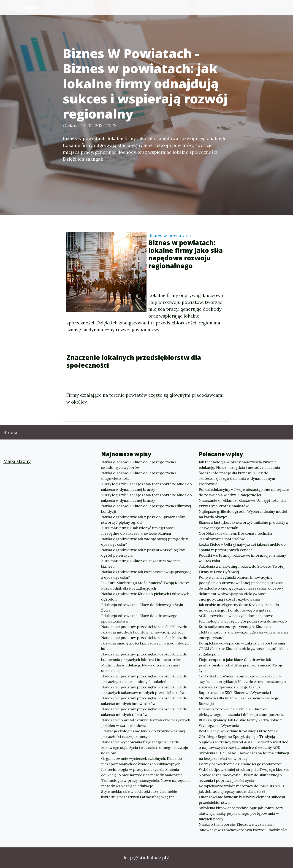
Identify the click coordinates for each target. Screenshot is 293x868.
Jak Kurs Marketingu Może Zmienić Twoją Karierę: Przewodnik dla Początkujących (145, 585)
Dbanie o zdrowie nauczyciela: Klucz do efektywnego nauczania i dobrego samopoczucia (241, 712)
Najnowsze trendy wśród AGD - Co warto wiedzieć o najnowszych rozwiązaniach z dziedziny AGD (243, 745)
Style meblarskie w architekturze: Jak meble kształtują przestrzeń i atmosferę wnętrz (139, 794)
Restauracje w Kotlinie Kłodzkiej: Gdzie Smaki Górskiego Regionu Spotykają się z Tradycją (239, 734)
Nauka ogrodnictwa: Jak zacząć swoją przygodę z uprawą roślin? (145, 542)
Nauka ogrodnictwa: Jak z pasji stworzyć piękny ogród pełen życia (143, 553)
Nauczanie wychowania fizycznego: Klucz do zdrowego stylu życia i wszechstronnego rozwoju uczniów (145, 747)
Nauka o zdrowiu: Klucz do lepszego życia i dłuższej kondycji (146, 509)
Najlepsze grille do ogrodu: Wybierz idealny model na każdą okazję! (243, 514)
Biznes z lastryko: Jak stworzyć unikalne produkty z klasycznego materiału (243, 525)
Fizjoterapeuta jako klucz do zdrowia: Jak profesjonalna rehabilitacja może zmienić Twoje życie (241, 665)
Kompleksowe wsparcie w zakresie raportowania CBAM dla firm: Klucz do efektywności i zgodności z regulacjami (244, 649)
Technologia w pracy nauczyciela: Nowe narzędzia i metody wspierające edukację (146, 783)
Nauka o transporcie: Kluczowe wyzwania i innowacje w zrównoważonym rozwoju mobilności (243, 827)
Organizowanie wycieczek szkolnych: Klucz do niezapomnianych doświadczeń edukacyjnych (142, 761)
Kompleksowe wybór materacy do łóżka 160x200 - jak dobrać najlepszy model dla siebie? (243, 789)
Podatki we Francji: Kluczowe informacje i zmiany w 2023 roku (242, 558)
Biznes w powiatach (170, 235)
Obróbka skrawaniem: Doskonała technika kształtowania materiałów (235, 536)
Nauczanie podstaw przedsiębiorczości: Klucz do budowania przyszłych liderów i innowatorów (144, 657)
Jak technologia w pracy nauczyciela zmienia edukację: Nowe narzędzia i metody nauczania (142, 772)
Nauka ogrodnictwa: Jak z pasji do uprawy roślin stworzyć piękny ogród (143, 520)
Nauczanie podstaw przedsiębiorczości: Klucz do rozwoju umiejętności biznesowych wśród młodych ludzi (146, 643)
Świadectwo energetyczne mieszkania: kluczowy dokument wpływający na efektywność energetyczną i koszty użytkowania (241, 594)
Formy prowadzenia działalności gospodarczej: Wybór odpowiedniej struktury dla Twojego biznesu (244, 767)
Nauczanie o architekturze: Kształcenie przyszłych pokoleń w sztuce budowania (146, 723)
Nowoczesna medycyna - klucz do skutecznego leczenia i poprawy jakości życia (240, 778)
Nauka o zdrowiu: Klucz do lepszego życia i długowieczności (138, 476)
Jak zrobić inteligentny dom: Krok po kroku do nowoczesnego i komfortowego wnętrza (239, 607)
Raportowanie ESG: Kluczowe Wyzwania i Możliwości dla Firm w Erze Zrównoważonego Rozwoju (239, 698)
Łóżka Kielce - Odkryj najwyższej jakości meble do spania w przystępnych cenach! (242, 547)
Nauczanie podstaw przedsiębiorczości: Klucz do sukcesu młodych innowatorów (144, 701)
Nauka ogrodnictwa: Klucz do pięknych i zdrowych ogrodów (145, 596)
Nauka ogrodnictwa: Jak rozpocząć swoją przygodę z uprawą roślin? (146, 574)
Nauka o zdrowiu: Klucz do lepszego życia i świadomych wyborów (138, 465)
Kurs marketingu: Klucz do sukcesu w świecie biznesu (140, 563)
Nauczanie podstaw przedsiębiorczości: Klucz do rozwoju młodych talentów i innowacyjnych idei (144, 629)
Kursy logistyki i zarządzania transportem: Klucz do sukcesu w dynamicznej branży (146, 487)
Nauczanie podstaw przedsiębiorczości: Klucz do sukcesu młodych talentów (144, 712)
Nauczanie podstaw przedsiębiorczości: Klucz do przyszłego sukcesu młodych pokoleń (144, 679)
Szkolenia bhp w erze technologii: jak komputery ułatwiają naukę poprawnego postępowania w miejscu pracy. (241, 813)
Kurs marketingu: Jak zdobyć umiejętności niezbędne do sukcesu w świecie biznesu (138, 531)
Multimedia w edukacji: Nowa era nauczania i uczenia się (140, 668)
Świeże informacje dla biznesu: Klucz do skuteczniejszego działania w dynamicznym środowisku (237, 478)
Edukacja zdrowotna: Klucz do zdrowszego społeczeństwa (139, 618)
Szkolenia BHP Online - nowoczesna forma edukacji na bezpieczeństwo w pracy (244, 756)
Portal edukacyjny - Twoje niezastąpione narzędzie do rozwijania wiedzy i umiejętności (244, 492)
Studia (32, 7)
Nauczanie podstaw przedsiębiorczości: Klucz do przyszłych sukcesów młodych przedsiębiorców (144, 690)
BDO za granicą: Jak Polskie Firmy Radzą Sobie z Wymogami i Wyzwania (240, 723)
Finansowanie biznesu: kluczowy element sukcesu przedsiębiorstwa (242, 800)
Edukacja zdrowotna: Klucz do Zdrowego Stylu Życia (142, 607)
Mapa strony (17, 461)
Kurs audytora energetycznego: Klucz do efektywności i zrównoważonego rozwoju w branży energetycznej (244, 632)
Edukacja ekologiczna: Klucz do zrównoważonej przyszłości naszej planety (143, 734)
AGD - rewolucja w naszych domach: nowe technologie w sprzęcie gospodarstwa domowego (243, 618)
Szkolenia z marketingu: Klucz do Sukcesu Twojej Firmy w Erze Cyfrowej (241, 569)
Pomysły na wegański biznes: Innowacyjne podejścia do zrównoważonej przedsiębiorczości (242, 580)
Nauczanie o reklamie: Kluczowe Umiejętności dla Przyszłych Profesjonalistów (242, 503)
